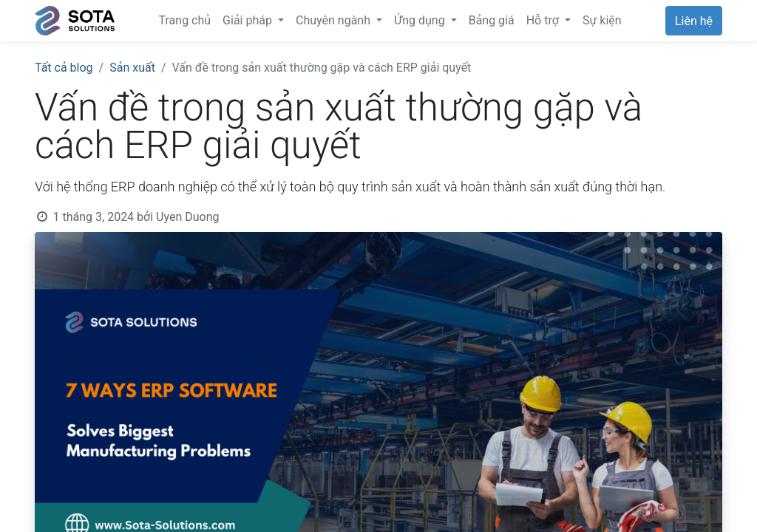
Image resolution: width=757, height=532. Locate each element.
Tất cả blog (64, 68)
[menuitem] (185, 21)
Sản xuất (132, 68)
